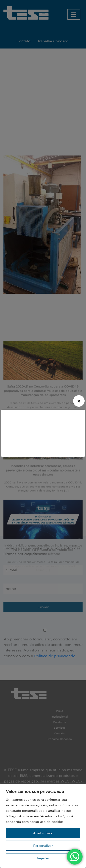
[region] (43, 826)
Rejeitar (43, 858)
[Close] (79, 401)
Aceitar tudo (43, 833)
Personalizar (43, 846)
